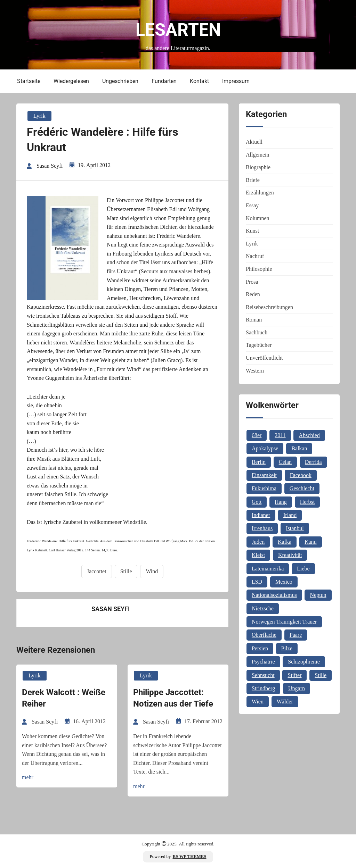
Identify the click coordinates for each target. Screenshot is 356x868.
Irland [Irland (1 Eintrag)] (290, 515)
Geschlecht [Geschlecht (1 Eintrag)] (302, 488)
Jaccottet (97, 571)
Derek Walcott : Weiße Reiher (64, 698)
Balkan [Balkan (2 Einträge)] (299, 448)
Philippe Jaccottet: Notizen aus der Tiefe (173, 698)
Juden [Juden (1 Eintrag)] (258, 542)
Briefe (253, 180)
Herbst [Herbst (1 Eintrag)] (308, 502)
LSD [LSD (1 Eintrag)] (257, 582)
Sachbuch (257, 332)
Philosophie (259, 269)
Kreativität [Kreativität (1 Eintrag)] (290, 555)
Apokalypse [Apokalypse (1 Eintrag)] (265, 448)
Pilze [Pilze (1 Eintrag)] (287, 648)
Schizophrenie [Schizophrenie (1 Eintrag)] (304, 662)
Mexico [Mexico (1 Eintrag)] (284, 582)
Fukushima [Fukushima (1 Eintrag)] (264, 488)
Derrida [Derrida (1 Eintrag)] (313, 462)
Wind (152, 571)
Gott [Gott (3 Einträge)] (257, 502)
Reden (253, 294)
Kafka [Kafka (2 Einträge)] (285, 542)
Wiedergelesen (71, 81)
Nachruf (255, 256)
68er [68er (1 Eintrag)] (257, 435)
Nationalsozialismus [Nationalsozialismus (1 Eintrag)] (274, 595)
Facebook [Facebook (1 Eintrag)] (301, 475)
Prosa (252, 282)
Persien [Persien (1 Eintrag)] (260, 648)
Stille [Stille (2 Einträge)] (321, 675)
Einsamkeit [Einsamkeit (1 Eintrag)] (264, 475)
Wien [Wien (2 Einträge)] (258, 702)
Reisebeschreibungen (269, 307)
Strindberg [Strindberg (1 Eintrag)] (263, 688)
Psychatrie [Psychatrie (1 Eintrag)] (263, 662)
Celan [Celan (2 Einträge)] (285, 462)
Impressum (236, 81)
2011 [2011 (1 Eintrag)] (280, 435)
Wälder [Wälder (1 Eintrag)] (285, 702)
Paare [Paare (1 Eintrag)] (296, 635)
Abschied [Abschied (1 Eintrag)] (309, 435)
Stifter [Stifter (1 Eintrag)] (294, 675)
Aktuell (254, 142)
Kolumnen (258, 218)
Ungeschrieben (120, 81)
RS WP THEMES (190, 857)
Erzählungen (260, 193)
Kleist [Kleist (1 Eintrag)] (258, 555)
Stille (126, 571)
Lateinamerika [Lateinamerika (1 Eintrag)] (268, 569)
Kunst (252, 231)
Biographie (258, 167)
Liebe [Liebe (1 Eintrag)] (303, 569)
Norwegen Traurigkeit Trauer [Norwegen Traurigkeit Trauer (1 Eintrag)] (284, 622)
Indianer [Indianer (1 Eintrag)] (261, 515)
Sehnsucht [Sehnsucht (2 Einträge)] (263, 675)
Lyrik (39, 116)
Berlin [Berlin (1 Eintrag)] (259, 462)
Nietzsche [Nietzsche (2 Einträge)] (263, 608)
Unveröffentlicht (264, 358)
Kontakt (199, 81)
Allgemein (258, 155)
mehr (28, 777)
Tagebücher (259, 345)
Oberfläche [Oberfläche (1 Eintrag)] (264, 635)
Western (255, 371)
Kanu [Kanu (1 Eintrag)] (311, 542)
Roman (254, 320)
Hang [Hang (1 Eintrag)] (281, 502)
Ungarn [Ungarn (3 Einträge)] (297, 688)
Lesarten (178, 30)
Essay (252, 205)
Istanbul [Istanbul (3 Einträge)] (295, 528)
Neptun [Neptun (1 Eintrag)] (318, 595)
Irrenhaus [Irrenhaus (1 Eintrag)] (262, 528)
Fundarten (164, 81)
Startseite (29, 81)
